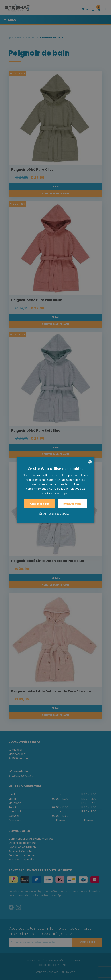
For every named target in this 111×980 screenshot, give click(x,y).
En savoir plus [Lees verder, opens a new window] (61, 493)
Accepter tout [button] (40, 504)
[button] (56, 514)
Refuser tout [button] (72, 503)
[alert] (56, 490)
